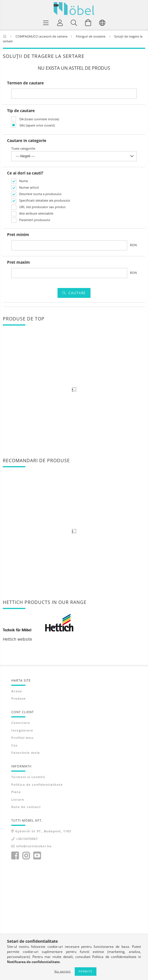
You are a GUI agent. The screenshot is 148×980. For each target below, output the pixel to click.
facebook (15, 856)
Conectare (21, 723)
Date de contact (26, 807)
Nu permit (63, 971)
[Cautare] (74, 23)
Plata (16, 792)
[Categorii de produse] (46, 23)
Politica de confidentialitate (37, 784)
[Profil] (60, 23)
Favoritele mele (26, 753)
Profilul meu (22, 738)
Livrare (18, 799)
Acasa (17, 691)
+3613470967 (27, 839)
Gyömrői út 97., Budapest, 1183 (43, 831)
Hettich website (17, 639)
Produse (19, 698)
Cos (14, 745)
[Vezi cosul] (88, 23)
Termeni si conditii (28, 777)
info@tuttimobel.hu (34, 846)
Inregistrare (22, 730)
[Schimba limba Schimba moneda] (102, 23)
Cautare (77, 293)
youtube (37, 856)
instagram (26, 856)
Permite (86, 971)
